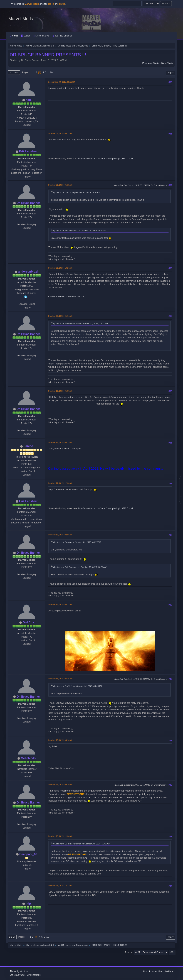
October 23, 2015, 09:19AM (60, 785)
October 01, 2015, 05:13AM (60, 133)
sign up (61, 4)
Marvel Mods (21, 19)
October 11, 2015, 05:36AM (60, 391)
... (49, 72)
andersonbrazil (28, 272)
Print (170, 73)
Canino (28, 446)
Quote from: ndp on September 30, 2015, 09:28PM (77, 192)
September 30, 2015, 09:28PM (61, 82)
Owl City (28, 622)
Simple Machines (34, 975)
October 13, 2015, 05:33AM (60, 604)
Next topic (167, 63)
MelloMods (28, 758)
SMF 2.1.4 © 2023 (18, 975)
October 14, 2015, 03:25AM (60, 679)
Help (145, 971)
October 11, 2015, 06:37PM (60, 442)
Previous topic (151, 63)
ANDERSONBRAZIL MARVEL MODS (66, 297)
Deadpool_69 (28, 854)
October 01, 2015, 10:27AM (60, 268)
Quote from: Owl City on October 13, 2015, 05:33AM (78, 686)
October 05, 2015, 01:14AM (60, 316)
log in (51, 4)
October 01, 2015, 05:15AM (60, 185)
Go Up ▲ (169, 971)
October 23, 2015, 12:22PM (60, 886)
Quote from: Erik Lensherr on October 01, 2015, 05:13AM (80, 230)
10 (51, 72)
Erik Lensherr (28, 151)
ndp (28, 100)
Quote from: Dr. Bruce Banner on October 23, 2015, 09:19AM (82, 844)
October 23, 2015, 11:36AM (60, 836)
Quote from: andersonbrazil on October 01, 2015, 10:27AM (81, 323)
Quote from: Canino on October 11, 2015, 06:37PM (77, 542)
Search (26, 36)
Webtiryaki (24, 971)
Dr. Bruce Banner (28, 203)
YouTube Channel (62, 36)
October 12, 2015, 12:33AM (60, 483)
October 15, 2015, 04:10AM (60, 740)
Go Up (12, 937)
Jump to (129, 952)
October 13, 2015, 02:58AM (60, 535)
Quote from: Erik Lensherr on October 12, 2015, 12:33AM (80, 567)
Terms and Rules (156, 971)
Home (14, 36)
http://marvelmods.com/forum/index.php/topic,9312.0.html (106, 159)
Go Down (14, 73)
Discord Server (41, 36)
